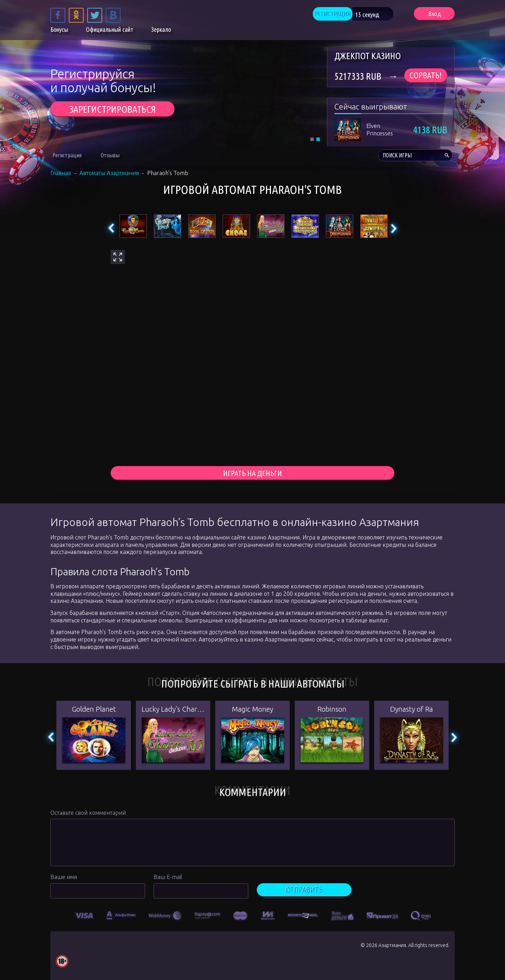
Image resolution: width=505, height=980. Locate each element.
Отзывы (110, 155)
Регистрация (67, 155)
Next (393, 228)
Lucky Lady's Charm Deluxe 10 (173, 710)
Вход (434, 14)
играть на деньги (253, 474)
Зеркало (161, 31)
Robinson (332, 710)
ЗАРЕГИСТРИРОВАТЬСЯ (112, 109)
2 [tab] (318, 139)
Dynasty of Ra (412, 710)
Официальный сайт (110, 31)
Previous (112, 228)
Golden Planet (94, 710)
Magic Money (252, 710)
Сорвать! (426, 75)
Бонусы (59, 31)
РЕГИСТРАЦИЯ (342, 14)
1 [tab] (312, 139)
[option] (84, 916)
